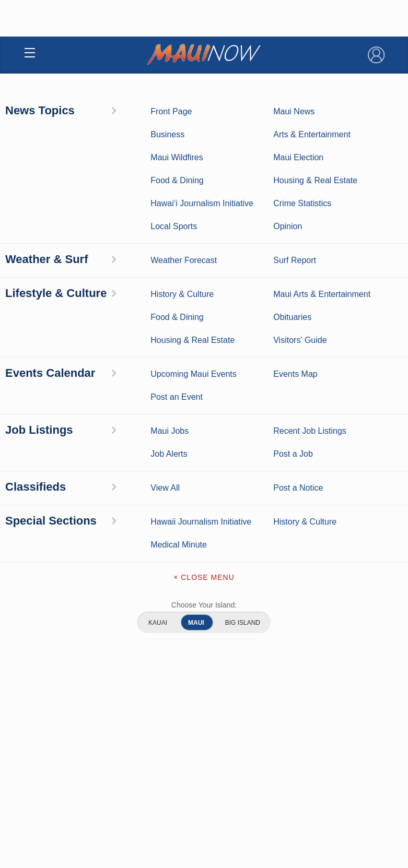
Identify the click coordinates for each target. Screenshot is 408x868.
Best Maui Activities (295, 474)
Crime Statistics (113, 474)
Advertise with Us (204, 616)
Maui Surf (113, 458)
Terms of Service (204, 682)
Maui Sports (295, 458)
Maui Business (295, 426)
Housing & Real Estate (113, 507)
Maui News (113, 426)
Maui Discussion (113, 491)
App (204, 638)
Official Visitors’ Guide (295, 523)
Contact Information (204, 594)
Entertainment (295, 442)
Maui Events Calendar (295, 507)
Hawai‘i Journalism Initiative (113, 539)
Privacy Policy (177, 783)
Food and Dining (295, 491)
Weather (113, 442)
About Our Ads (230, 783)
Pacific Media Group (232, 763)
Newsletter (204, 660)
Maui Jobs (113, 523)
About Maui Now (204, 572)
